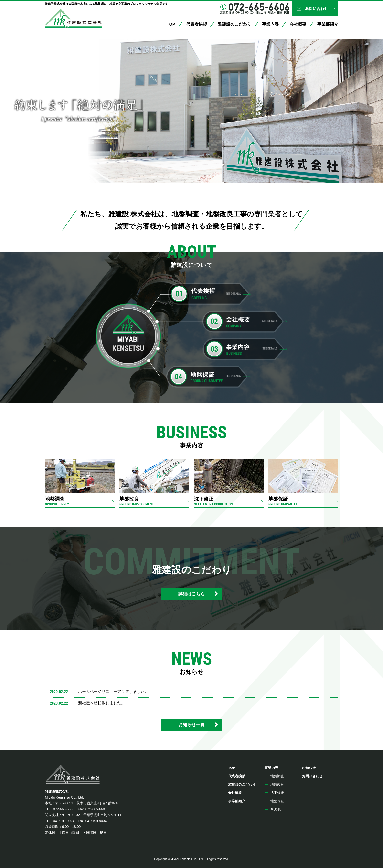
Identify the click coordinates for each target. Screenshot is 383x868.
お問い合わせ (315, 9)
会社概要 (298, 24)
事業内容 (270, 24)
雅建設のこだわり (234, 24)
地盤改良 (277, 784)
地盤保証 (277, 801)
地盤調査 (277, 776)
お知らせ (309, 768)
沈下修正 (277, 793)
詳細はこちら (191, 594)
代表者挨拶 (197, 24)
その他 (276, 809)
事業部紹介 (328, 24)
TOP (171, 24)
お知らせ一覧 (191, 725)
